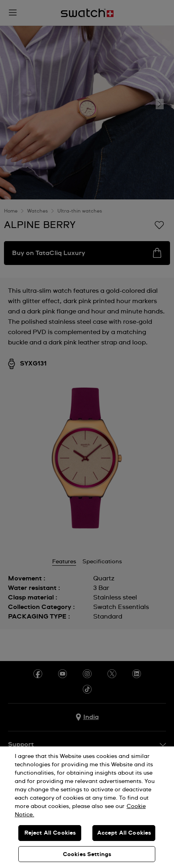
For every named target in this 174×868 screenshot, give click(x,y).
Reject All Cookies (50, 833)
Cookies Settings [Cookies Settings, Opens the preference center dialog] (87, 854)
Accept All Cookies (124, 833)
